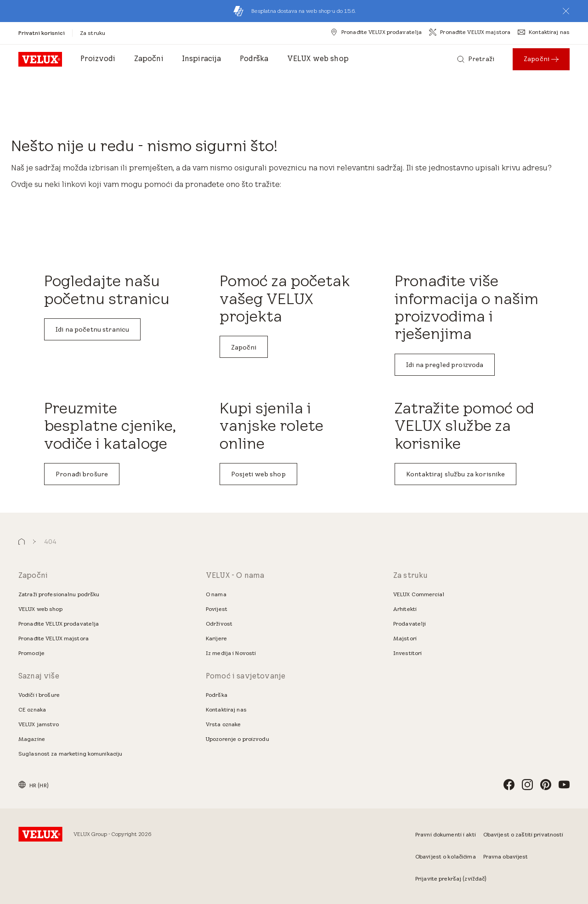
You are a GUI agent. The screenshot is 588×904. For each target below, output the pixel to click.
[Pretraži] (476, 59)
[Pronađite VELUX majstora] (470, 32)
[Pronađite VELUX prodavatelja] (376, 32)
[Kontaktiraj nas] (544, 32)
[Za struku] (93, 33)
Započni (244, 347)
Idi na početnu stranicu (92, 329)
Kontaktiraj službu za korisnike (455, 474)
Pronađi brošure (82, 474)
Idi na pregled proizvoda (445, 365)
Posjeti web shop (258, 474)
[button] (566, 11)
